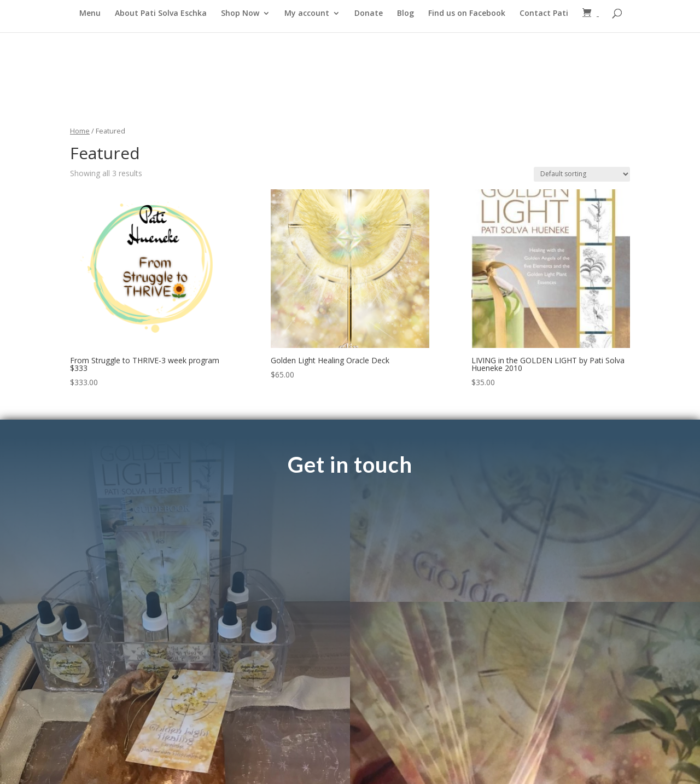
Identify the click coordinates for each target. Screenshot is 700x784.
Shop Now (240, 14)
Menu (90, 14)
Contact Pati (544, 14)
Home (80, 131)
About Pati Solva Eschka (161, 14)
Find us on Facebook (467, 14)
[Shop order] (582, 174)
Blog (406, 14)
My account (307, 14)
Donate (369, 14)
